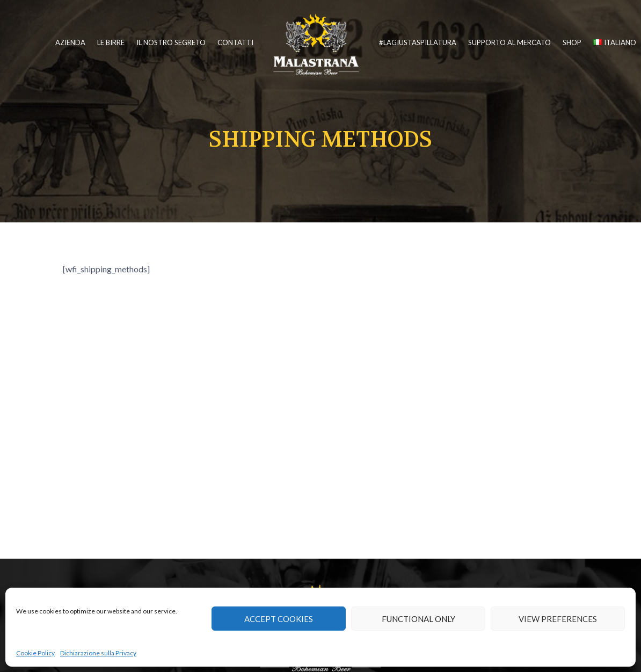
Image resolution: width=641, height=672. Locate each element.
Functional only (418, 619)
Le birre (111, 42)
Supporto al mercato (509, 42)
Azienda (70, 42)
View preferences (558, 619)
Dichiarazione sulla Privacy (98, 653)
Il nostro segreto (171, 42)
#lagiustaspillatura (418, 42)
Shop (572, 42)
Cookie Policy (35, 653)
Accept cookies (279, 619)
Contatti (235, 42)
